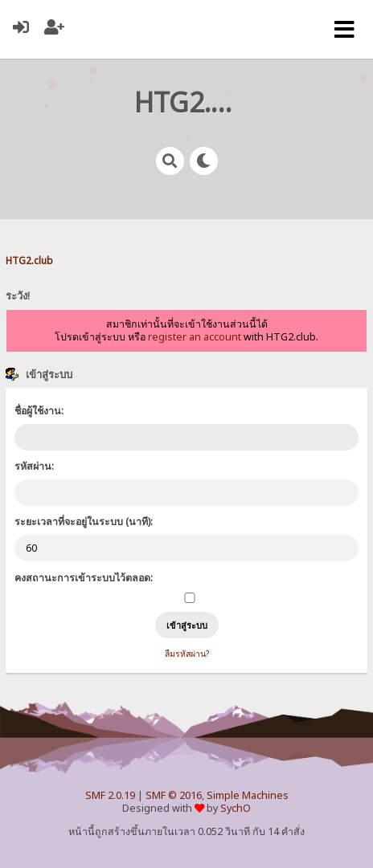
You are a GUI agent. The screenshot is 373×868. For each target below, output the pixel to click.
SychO (236, 808)
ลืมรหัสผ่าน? (187, 654)
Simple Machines (248, 795)
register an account (195, 337)
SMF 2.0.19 (110, 795)
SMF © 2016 (174, 795)
